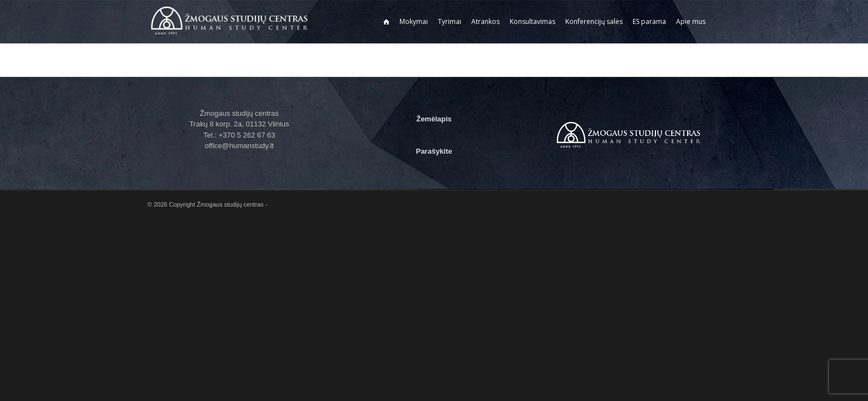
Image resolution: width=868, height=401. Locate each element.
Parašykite (434, 151)
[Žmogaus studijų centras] (231, 22)
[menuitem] (386, 22)
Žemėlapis (434, 119)
